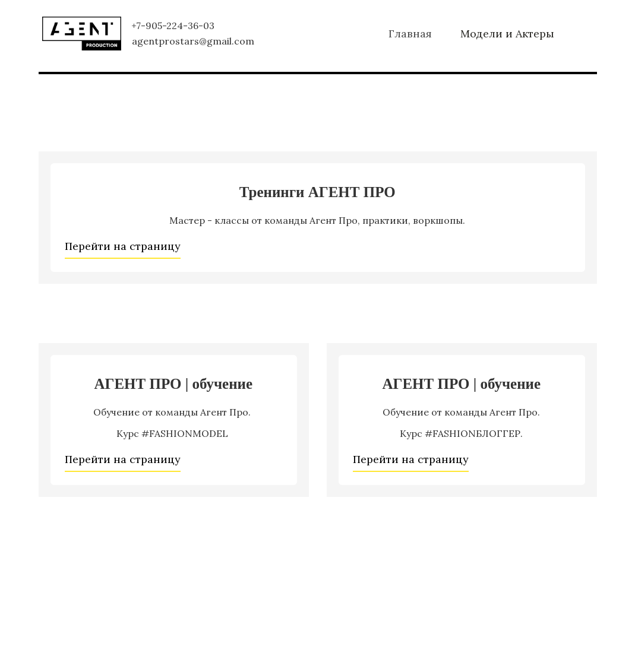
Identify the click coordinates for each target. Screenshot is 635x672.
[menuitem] (410, 34)
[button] (410, 34)
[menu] (433, 34)
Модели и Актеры (507, 34)
